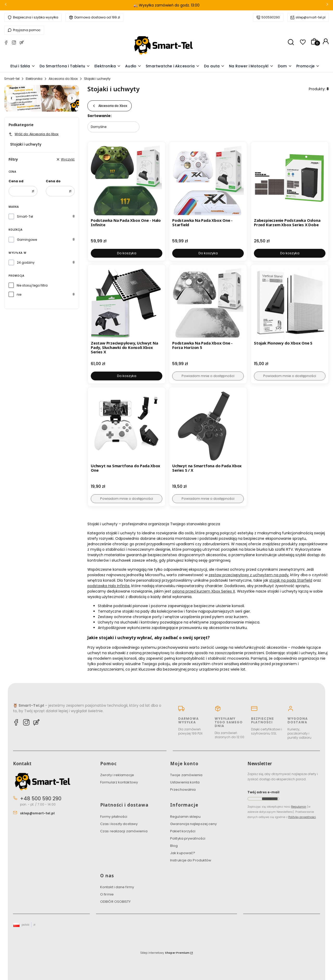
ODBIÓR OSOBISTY (116, 902)
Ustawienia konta (185, 782)
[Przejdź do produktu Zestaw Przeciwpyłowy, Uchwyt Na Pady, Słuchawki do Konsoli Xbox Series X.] (127, 303)
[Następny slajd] (72, 98)
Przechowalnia (183, 790)
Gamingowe (27, 240)
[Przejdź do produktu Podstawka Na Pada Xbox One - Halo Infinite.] (127, 181)
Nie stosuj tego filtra (32, 285)
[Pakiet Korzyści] (42, 98)
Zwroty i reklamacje (117, 775)
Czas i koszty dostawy (119, 824)
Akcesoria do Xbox (63, 79)
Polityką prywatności (302, 817)
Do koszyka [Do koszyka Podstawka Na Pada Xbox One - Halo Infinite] (127, 253)
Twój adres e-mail (263, 792)
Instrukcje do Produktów (191, 860)
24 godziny (26, 262)
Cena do (53, 181)
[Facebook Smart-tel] (6, 43)
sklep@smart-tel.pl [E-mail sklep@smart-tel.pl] (37, 813)
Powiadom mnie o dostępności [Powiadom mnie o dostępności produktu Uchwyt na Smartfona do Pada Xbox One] (127, 499)
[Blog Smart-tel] (22, 43)
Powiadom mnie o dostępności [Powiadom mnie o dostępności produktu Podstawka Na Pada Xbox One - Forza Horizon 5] (208, 376)
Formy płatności (114, 817)
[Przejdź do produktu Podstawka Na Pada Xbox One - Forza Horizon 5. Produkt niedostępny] (208, 303)
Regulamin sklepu (185, 817)
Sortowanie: (100, 116)
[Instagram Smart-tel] (14, 43)
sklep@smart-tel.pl (310, 17)
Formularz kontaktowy (119, 782)
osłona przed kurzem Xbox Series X (204, 591)
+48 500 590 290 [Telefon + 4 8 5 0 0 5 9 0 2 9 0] (41, 799)
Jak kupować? (183, 853)
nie (19, 294)
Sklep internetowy (165, 953)
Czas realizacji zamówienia (124, 831)
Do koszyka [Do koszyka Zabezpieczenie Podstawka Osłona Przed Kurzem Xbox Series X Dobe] (290, 253)
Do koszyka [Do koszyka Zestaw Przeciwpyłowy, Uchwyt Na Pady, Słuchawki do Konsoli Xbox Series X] (127, 376)
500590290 (271, 17)
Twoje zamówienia (186, 775)
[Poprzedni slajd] (11, 98)
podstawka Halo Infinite (108, 586)
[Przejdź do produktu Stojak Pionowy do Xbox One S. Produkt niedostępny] (290, 303)
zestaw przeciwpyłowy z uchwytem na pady (249, 575)
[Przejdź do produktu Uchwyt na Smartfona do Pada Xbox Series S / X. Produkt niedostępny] (208, 426)
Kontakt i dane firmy (117, 887)
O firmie (107, 894)
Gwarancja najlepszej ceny (194, 824)
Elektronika (34, 79)
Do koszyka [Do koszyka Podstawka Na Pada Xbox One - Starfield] (208, 253)
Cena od (16, 181)
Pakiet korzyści (183, 831)
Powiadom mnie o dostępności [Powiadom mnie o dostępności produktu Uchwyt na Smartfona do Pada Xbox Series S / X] (208, 499)
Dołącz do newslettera (270, 799)
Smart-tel (12, 79)
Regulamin (299, 807)
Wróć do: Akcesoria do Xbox (34, 134)
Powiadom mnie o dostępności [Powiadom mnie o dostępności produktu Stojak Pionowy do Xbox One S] (290, 376)
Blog (174, 846)
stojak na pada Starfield (291, 580)
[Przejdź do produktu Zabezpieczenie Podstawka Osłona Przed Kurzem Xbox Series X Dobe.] (290, 181)
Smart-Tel (25, 216)
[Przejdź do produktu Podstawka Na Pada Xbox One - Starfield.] (208, 181)
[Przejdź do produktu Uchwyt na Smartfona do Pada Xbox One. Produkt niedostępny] (127, 426)
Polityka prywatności (188, 838)
